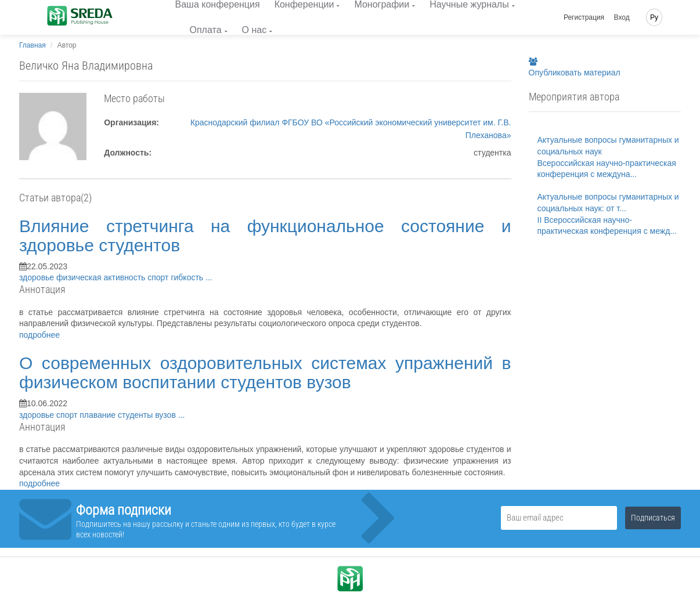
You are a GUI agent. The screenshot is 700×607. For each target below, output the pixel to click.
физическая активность (102, 277)
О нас (255, 30)
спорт (159, 277)
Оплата (206, 30)
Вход (622, 17)
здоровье (38, 277)
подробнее (39, 335)
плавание (99, 415)
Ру (654, 17)
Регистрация (584, 17)
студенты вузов (148, 415)
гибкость (188, 277)
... (209, 277)
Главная (33, 45)
